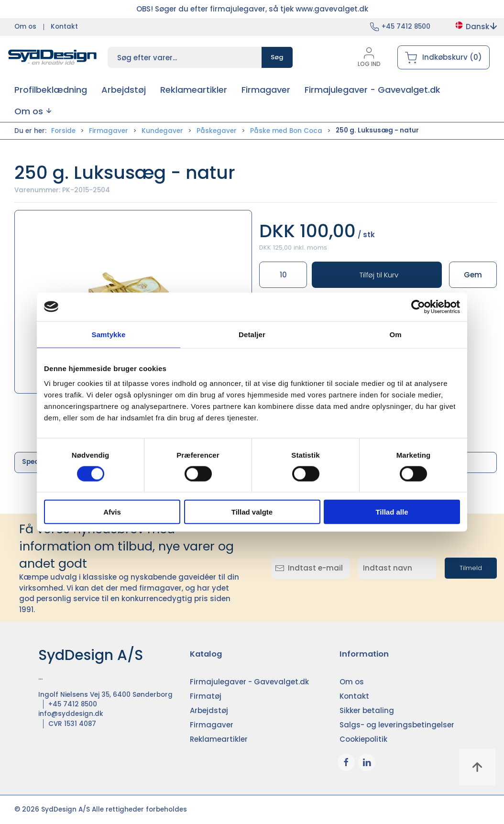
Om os (25, 27)
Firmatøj (206, 696)
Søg (277, 57)
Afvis (112, 512)
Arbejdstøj (209, 710)
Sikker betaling (367, 710)
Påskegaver (217, 131)
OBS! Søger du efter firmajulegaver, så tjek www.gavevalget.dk (252, 9)
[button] (33, 111)
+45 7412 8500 (406, 27)
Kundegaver (162, 131)
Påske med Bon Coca (286, 131)
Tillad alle (392, 512)
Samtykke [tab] (109, 334)
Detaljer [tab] (252, 334)
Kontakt (64, 27)
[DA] (53, 57)
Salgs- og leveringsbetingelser (397, 725)
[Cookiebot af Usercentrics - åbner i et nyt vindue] (418, 307)
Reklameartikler (219, 739)
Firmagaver (109, 131)
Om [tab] (395, 334)
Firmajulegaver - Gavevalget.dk (249, 682)
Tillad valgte (252, 512)
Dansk (476, 27)
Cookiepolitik (363, 739)
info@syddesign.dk (71, 714)
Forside (63, 131)
